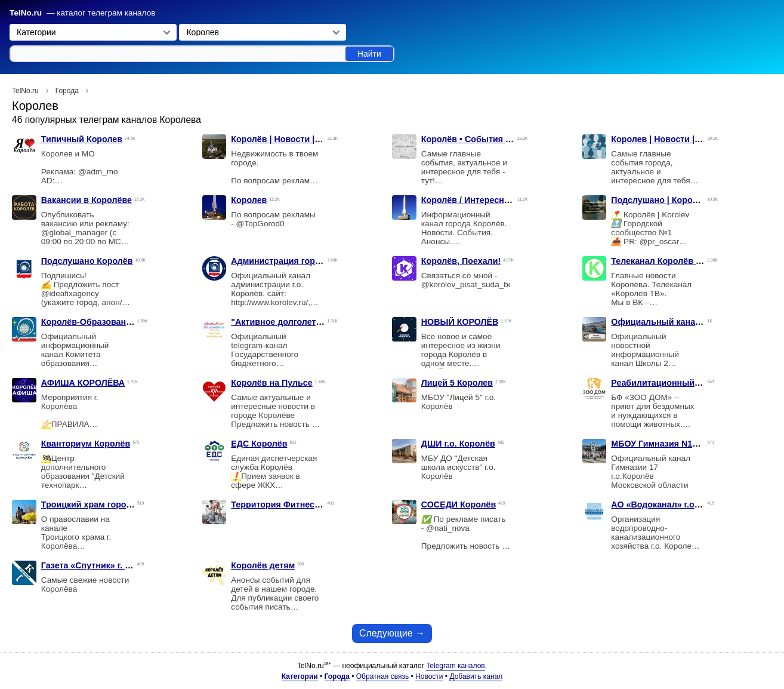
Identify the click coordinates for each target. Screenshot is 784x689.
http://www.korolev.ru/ (269, 302)
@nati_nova (448, 528)
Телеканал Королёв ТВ (659, 261)
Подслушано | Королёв (659, 200)
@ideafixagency (70, 293)
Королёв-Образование (89, 322)
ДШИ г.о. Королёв (458, 444)
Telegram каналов (455, 666)
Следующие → (392, 633)
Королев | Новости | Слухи (667, 139)
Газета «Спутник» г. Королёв (101, 565)
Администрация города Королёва (302, 261)
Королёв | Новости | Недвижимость (305, 139)
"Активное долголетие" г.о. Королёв (307, 322)
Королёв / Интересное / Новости (489, 200)
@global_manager (74, 233)
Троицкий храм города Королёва (110, 505)
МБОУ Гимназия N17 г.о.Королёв (679, 444)
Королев (249, 200)
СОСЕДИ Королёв (459, 505)
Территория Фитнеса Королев (294, 505)
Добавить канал (476, 676)
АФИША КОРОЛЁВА (83, 383)
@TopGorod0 (260, 224)
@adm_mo (98, 172)
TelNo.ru (26, 13)
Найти (369, 54)
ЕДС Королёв (259, 444)
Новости (429, 676)
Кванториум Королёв (86, 444)
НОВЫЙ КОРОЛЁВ (460, 322)
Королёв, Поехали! (461, 261)
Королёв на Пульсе (271, 383)
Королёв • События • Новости (484, 139)
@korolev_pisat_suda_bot (468, 284)
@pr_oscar (660, 242)
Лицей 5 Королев (457, 383)
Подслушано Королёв (87, 261)
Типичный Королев (82, 139)
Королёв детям (263, 565)
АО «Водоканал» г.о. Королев (673, 505)
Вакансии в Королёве (87, 200)
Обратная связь (382, 676)
